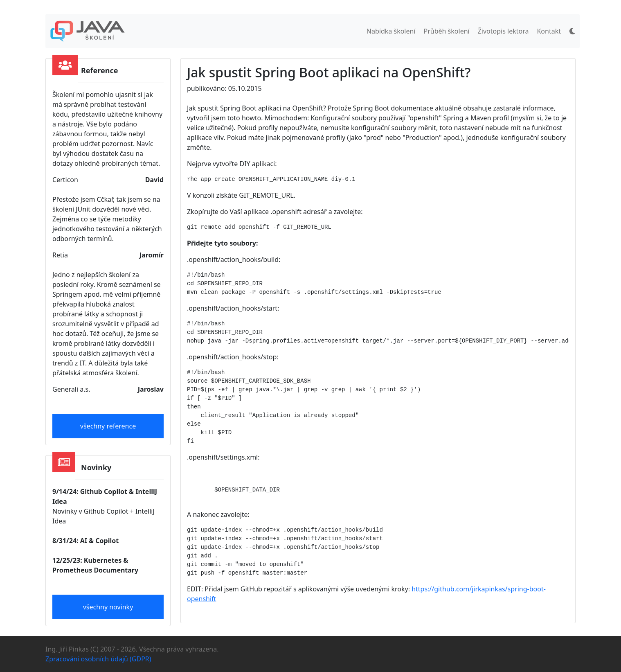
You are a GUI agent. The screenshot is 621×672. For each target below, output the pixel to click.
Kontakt (549, 31)
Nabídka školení (391, 31)
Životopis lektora (503, 31)
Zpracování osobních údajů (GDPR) (98, 659)
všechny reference (108, 426)
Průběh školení (447, 31)
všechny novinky (108, 607)
